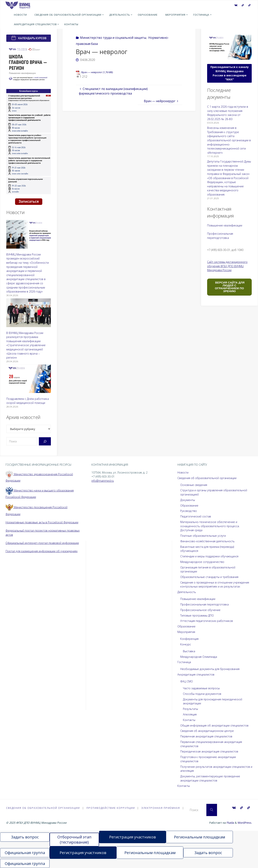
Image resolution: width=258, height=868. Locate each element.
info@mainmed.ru (103, 481)
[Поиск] (45, 441)
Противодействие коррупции (111, 808)
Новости (183, 472)
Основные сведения (194, 485)
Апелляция (190, 714)
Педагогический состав (196, 516)
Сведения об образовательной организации (207, 478)
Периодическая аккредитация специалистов (209, 751)
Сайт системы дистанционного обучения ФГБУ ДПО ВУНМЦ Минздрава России (227, 266)
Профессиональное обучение (200, 610)
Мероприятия (186, 632)
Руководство (189, 511)
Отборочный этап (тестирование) (74, 840)
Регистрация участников (133, 837)
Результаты (190, 709)
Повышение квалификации (225, 225)
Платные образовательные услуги (203, 536)
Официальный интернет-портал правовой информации (42, 543)
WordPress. (245, 823)
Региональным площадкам (200, 837)
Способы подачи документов (202, 694)
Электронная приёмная (161, 808)
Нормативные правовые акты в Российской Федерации (42, 522)
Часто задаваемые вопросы (201, 688)
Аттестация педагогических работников (207, 621)
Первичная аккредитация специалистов (206, 736)
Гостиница (184, 662)
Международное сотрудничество (202, 562)
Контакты (189, 720)
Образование (189, 506)
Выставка (189, 651)
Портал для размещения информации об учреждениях (42, 551)
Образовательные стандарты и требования (209, 577)
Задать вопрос (25, 837)
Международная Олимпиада (199, 657)
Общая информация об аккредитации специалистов (214, 725)
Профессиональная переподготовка (204, 604)
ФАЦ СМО (187, 681)
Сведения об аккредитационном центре (207, 731)
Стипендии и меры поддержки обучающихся (209, 556)
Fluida (230, 823)
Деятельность (187, 592)
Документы (188, 500)
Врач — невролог (92, 72)
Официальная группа (25, 853)
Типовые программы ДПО (197, 615)
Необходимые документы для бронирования (210, 669)
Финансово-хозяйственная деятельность (207, 541)
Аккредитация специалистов (196, 674)
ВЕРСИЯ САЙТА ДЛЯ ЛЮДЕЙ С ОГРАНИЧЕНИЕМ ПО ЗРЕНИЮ (229, 287)
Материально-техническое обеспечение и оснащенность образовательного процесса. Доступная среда (210, 526)
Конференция (189, 639)
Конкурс (186, 644)
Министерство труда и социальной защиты (113, 38)
